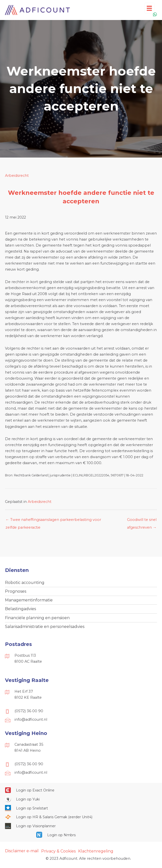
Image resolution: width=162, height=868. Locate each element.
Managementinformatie (29, 600)
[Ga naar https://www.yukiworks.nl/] (81, 799)
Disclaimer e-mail (22, 851)
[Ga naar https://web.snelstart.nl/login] (81, 808)
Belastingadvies (20, 609)
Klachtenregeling (96, 851)
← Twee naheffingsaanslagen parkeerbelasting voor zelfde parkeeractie (53, 521)
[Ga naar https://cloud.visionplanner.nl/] (81, 826)
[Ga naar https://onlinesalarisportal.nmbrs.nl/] (81, 835)
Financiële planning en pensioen (37, 618)
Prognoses (16, 591)
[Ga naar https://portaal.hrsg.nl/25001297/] (81, 817)
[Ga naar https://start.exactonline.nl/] (81, 790)
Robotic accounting (25, 583)
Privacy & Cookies (58, 851)
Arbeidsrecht (17, 176)
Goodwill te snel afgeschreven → (142, 521)
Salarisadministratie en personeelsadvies (45, 627)
